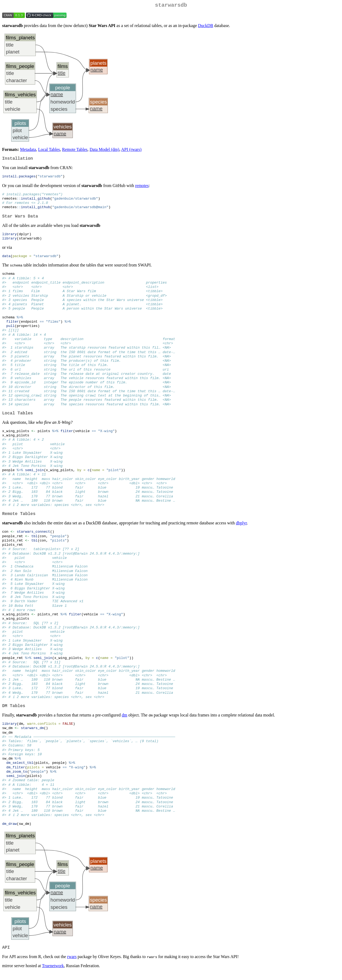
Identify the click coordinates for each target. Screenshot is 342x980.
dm (125, 721)
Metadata (28, 150)
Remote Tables (75, 150)
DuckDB (206, 27)
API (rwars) (131, 150)
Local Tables (49, 150)
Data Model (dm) (104, 150)
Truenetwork (53, 973)
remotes (142, 188)
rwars (72, 964)
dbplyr (241, 528)
